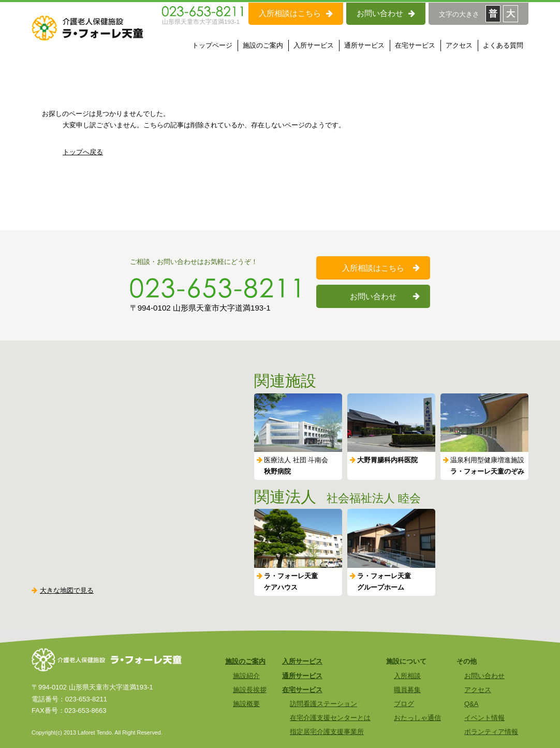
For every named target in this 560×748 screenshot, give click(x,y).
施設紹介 (246, 676)
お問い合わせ (386, 13)
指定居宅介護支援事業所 (327, 732)
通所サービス (364, 45)
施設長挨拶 (250, 690)
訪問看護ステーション (323, 704)
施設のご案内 (263, 45)
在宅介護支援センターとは (330, 718)
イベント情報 (484, 718)
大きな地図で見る (63, 590)
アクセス (459, 45)
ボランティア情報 (491, 732)
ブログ (404, 704)
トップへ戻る (83, 152)
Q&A (471, 704)
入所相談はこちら (296, 13)
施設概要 (246, 704)
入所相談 (407, 676)
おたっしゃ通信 (417, 718)
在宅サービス (415, 45)
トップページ (212, 45)
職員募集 (407, 690)
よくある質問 (503, 45)
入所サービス (314, 45)
